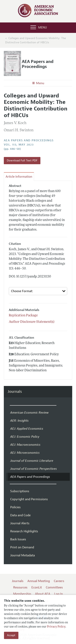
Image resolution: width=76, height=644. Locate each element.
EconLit (37, 587)
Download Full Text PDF (22, 160)
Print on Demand (22, 547)
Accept (11, 635)
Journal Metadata (22, 555)
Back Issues (18, 539)
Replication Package (23, 316)
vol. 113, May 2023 (19, 145)
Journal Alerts (20, 523)
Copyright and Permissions (29, 499)
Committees (54, 587)
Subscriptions (20, 491)
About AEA (43, 594)
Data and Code (20, 515)
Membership (22, 594)
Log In (58, 594)
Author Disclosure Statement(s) (32, 322)
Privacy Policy (56, 627)
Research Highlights (24, 531)
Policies (15, 507)
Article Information (19, 177)
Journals (15, 392)
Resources (20, 587)
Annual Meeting (39, 581)
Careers (59, 581)
